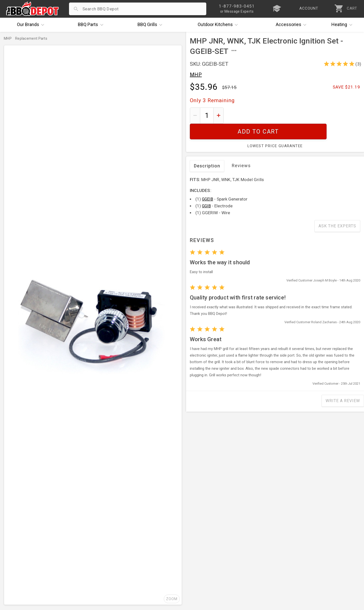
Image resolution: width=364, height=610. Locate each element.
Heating (343, 25)
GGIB (206, 190)
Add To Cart (294, 115)
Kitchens (219, 25)
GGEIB (208, 183)
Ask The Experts (337, 210)
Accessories (292, 25)
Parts (92, 25)
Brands (32, 25)
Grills (151, 25)
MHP (196, 75)
